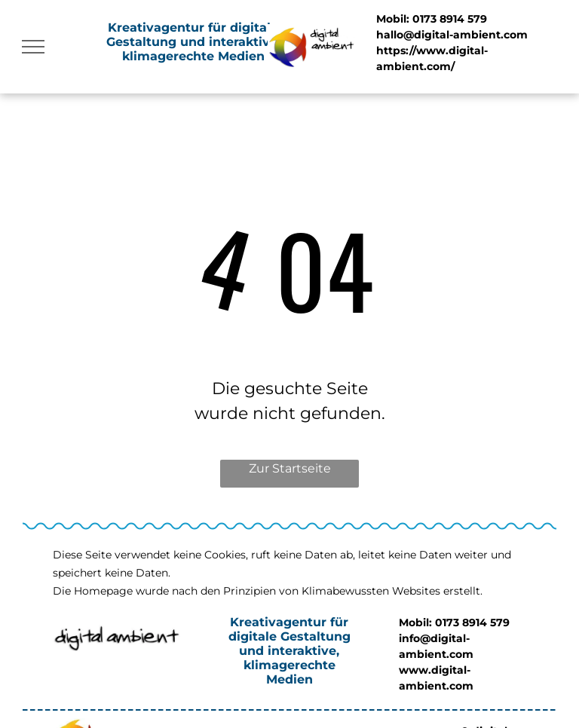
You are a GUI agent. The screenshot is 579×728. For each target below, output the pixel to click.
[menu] (33, 47)
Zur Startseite (290, 468)
